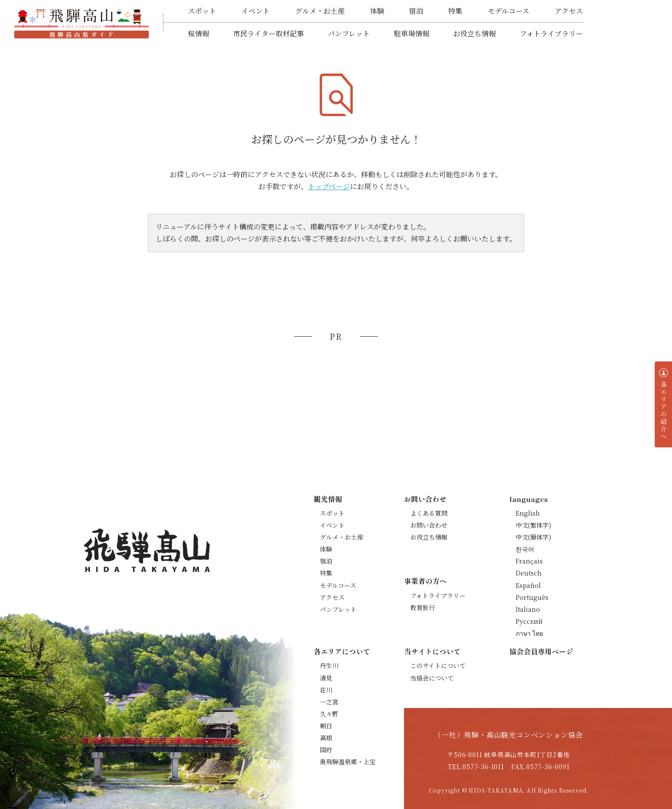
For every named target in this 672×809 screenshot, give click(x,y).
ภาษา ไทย (529, 633)
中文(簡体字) (533, 537)
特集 (455, 11)
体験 (377, 11)
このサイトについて (438, 665)
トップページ (329, 186)
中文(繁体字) (533, 525)
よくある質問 (429, 513)
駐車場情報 (412, 33)
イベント (256, 11)
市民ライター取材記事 (268, 33)
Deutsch (529, 573)
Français (529, 561)
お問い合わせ (429, 525)
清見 (326, 678)
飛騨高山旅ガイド (82, 23)
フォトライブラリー (551, 33)
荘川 (326, 690)
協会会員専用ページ (541, 651)
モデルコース (509, 11)
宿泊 (416, 11)
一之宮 (329, 702)
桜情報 (198, 33)
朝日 (326, 726)
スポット (202, 11)
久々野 (329, 714)
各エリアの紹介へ (664, 411)
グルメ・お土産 (320, 11)
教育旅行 (423, 607)
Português (532, 597)
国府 (326, 750)
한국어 (525, 549)
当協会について (432, 678)
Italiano (528, 609)
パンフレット (349, 33)
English (528, 513)
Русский (529, 621)
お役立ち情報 (474, 33)
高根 (326, 738)
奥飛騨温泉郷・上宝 (348, 762)
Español (528, 585)
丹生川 (329, 665)
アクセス (569, 11)
